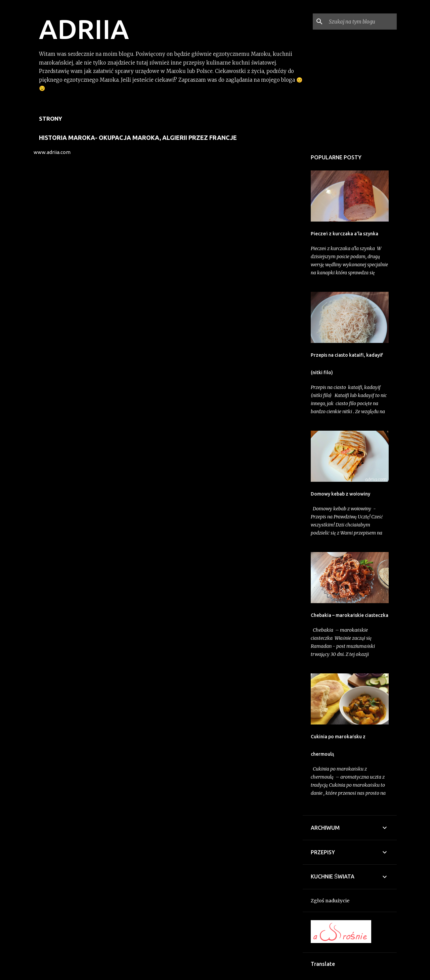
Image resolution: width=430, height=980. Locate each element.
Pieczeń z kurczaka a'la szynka (345, 234)
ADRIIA (84, 29)
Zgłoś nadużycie (330, 901)
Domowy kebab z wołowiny (340, 494)
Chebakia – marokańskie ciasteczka (350, 615)
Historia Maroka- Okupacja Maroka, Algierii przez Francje (138, 138)
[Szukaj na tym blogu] (361, 22)
